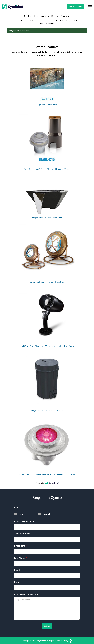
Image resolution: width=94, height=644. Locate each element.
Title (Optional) (22, 534)
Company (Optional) (24, 521)
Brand (46, 514)
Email (18, 570)
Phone (17, 582)
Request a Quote (75, 7)
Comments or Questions (26, 594)
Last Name (20, 558)
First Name (21, 546)
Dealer (23, 514)
